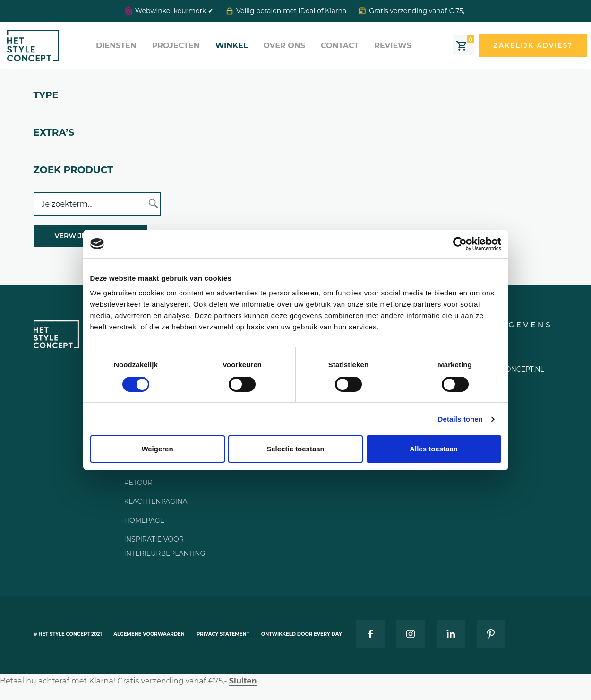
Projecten (176, 46)
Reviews (393, 46)
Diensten (116, 46)
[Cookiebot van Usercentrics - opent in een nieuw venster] (460, 244)
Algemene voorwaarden (149, 634)
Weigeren (157, 449)
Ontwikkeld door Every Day (302, 634)
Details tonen (460, 419)
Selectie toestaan (295, 449)
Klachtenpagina (156, 501)
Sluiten (243, 681)
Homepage (144, 520)
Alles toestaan (434, 449)
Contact (340, 46)
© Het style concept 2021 (68, 634)
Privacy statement (223, 634)
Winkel (232, 46)
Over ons (284, 46)
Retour (138, 483)
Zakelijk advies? (533, 45)
